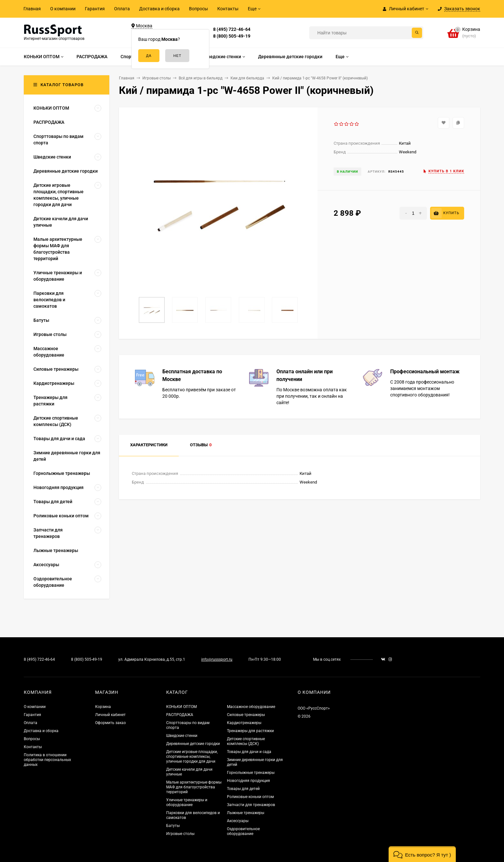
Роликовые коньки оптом (250, 797)
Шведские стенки (182, 736)
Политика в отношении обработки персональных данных (47, 760)
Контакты (228, 9)
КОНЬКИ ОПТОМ (181, 707)
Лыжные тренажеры (246, 813)
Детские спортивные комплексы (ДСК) (246, 741)
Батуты (173, 826)
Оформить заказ (110, 723)
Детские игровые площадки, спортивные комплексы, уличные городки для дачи (192, 757)
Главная (32, 9)
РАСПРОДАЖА (180, 715)
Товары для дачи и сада (249, 752)
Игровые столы (180, 834)
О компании (63, 9)
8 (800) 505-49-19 (232, 36)
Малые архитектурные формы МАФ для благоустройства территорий (194, 787)
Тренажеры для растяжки (250, 731)
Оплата (122, 9)
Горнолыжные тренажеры (251, 773)
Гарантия (95, 9)
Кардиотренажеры (244, 723)
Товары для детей (243, 789)
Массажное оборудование (251, 707)
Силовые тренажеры (246, 715)
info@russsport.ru (217, 659)
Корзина (103, 707)
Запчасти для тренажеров (251, 805)
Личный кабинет (110, 715)
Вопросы (198, 9)
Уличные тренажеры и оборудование (187, 802)
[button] (422, 854)
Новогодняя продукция (248, 781)
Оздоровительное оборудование (243, 831)
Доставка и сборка (159, 9)
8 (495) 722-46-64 (232, 29)
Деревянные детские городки (193, 744)
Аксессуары (238, 821)
